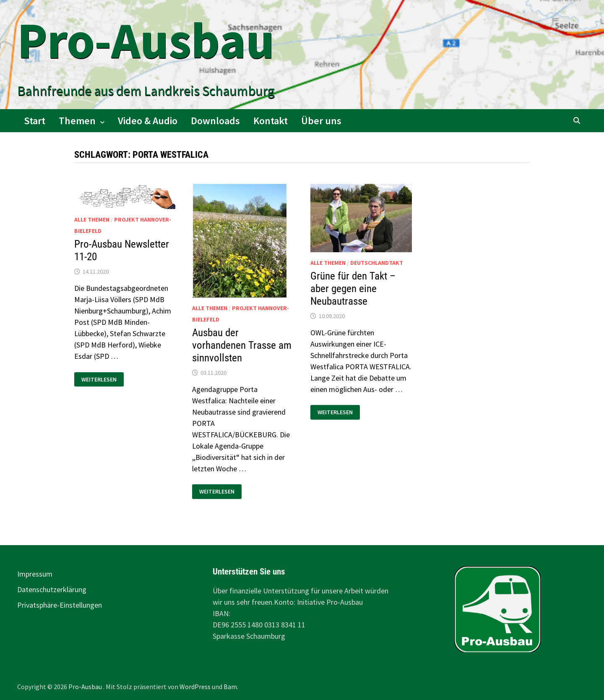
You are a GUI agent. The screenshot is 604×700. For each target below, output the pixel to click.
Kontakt (271, 121)
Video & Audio (148, 121)
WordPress (195, 687)
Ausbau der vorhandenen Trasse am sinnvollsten (242, 345)
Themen (77, 121)
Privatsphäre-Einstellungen (60, 605)
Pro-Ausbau (146, 40)
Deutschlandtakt (377, 263)
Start (35, 121)
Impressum (35, 574)
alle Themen (92, 219)
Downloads (215, 121)
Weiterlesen (99, 380)
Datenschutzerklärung (52, 589)
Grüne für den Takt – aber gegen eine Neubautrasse (353, 289)
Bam (230, 687)
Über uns (321, 121)
